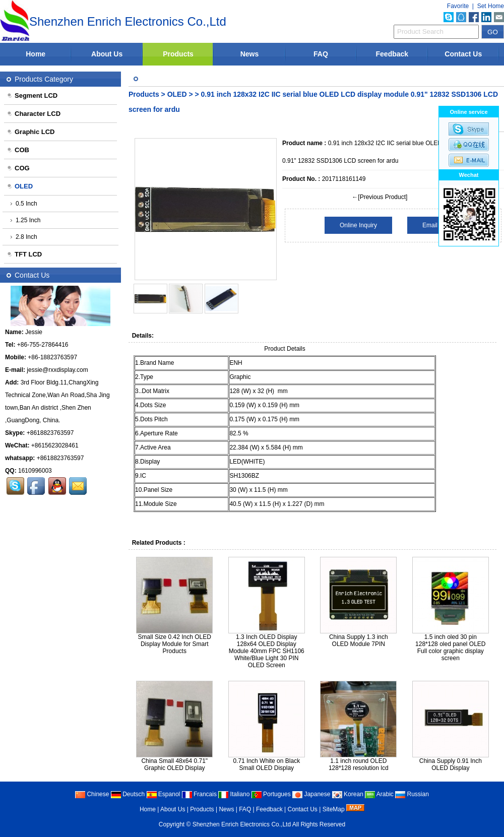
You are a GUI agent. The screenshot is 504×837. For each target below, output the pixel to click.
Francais (199, 794)
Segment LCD (32, 95)
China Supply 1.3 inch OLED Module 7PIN (359, 640)
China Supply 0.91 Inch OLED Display (451, 764)
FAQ (321, 54)
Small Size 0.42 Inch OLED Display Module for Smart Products (175, 644)
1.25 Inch (25, 220)
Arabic (379, 794)
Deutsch (128, 794)
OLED (178, 94)
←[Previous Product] (380, 197)
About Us (107, 54)
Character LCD (34, 114)
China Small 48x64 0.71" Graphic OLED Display (174, 764)
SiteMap (334, 809)
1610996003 (35, 471)
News (250, 54)
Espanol (164, 794)
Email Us (434, 225)
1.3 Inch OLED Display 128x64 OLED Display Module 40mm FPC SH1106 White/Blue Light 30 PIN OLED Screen (267, 651)
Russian (412, 794)
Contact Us (463, 54)
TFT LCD (24, 254)
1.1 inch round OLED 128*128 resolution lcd (359, 764)
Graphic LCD (30, 132)
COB (18, 150)
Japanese (311, 794)
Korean (348, 794)
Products (178, 54)
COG (18, 168)
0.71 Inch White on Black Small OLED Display (266, 764)
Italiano (234, 794)
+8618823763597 (50, 433)
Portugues (271, 794)
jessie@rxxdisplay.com (57, 370)
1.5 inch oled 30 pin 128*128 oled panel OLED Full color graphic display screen (450, 648)
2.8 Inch (24, 237)
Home (36, 54)
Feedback (392, 54)
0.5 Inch (24, 204)
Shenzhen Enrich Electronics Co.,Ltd (242, 824)
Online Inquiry (358, 225)
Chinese (92, 794)
